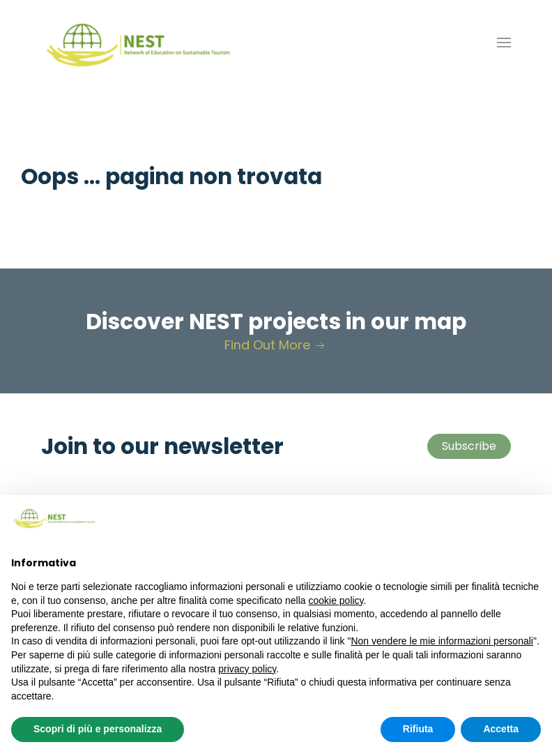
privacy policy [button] (247, 669)
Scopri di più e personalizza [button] (98, 729)
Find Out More (276, 345)
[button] (504, 43)
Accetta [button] (501, 729)
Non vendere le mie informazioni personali (442, 641)
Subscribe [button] (469, 446)
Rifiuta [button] (418, 729)
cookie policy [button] (336, 600)
